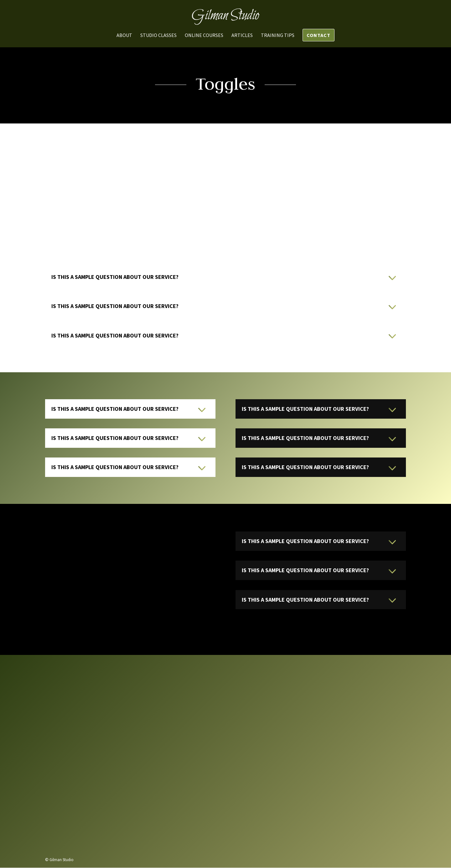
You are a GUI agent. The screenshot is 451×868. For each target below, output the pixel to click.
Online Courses (204, 36)
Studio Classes (158, 36)
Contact (319, 35)
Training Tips (278, 36)
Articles (242, 36)
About (124, 36)
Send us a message (321, 817)
